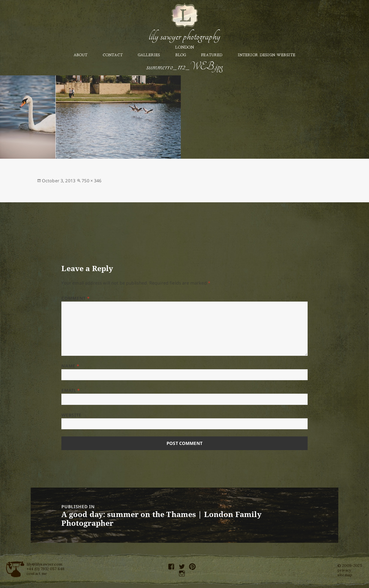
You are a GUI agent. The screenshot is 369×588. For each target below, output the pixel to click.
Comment (75, 298)
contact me (37, 573)
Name (70, 366)
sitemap (345, 575)
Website (71, 415)
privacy (344, 570)
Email (71, 390)
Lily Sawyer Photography (184, 36)
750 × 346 (91, 181)
